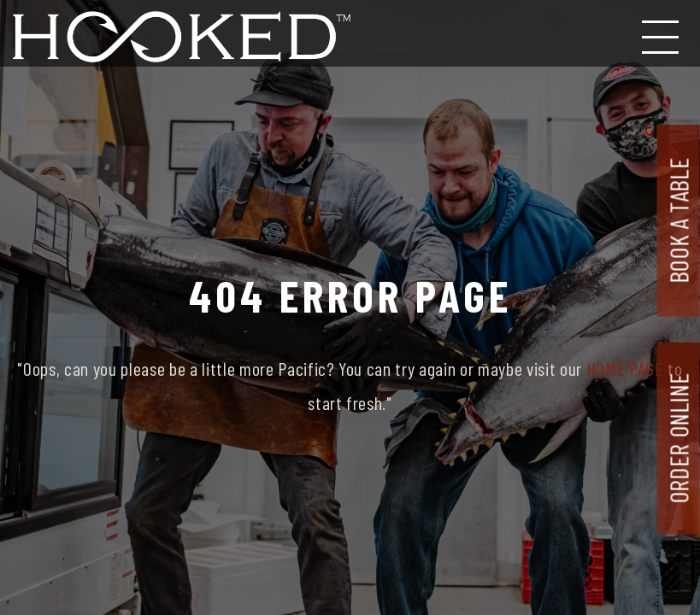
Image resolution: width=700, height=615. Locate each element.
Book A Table (679, 220)
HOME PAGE (625, 368)
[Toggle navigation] (662, 33)
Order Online (679, 438)
